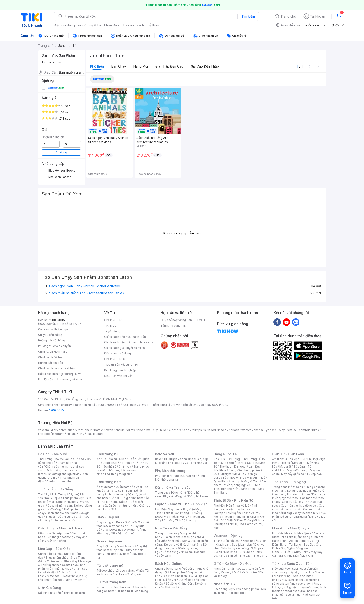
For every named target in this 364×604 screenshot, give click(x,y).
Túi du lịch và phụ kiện (178, 459)
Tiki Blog (110, 326)
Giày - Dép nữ (108, 517)
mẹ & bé (95, 25)
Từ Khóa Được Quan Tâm (292, 563)
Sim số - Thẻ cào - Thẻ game (248, 556)
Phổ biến (97, 66)
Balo (158, 459)
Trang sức (162, 492)
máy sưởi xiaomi (302, 583)
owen (109, 430)
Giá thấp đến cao (169, 66)
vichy (81, 434)
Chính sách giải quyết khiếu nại (125, 348)
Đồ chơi (80, 459)
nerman (234, 430)
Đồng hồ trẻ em (198, 496)
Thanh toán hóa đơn (227, 541)
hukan (71, 434)
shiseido (44, 434)
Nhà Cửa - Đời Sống (171, 528)
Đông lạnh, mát (66, 502)
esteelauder (67, 430)
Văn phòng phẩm (247, 589)
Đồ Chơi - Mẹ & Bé (53, 454)
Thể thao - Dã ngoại (233, 466)
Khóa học (249, 541)
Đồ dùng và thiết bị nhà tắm (182, 544)
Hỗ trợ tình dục (72, 576)
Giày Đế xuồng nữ (123, 533)
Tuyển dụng (112, 331)
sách (140, 25)
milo (163, 430)
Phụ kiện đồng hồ (175, 496)
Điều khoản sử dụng (118, 353)
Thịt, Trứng (59, 494)
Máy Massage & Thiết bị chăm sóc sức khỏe (65, 563)
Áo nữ (100, 459)
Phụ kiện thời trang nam (180, 478)
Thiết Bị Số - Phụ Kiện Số (233, 500)
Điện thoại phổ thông (59, 537)
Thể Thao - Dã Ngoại (289, 482)
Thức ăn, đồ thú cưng (59, 517)
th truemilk (85, 430)
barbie (99, 430)
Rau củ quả (53, 498)
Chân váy (125, 466)
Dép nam (118, 550)
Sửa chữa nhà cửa (174, 537)
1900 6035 (57, 410)
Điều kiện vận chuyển (118, 376)
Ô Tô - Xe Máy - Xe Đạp (233, 563)
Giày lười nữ (131, 530)
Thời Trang (249, 459)
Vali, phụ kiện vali (196, 463)
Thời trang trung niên (118, 474)
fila (89, 434)
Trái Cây (44, 494)
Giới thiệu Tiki (113, 320)
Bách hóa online (234, 478)
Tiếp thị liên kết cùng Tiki (121, 365)
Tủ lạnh (285, 463)
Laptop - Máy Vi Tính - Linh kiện (181, 504)
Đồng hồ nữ (178, 492)
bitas (316, 430)
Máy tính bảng (56, 541)
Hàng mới (141, 66)
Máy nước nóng (297, 470)
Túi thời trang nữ (110, 565)
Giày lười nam (106, 546)
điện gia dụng (64, 25)
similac (292, 430)
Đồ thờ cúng (171, 552)
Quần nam (122, 487)
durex (131, 430)
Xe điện (253, 569)
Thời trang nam (109, 482)
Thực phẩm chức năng (60, 557)
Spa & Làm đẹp (242, 544)
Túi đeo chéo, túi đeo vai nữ (115, 570)
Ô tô (236, 572)
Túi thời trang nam (111, 582)
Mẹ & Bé (239, 474)
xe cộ (82, 25)
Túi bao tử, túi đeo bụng (132, 591)
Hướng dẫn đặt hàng (52, 340)
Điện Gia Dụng (50, 588)
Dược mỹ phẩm (75, 580)
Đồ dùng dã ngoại (299, 491)
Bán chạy (119, 66)
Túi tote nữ (121, 574)
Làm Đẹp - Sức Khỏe (54, 549)
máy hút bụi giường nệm (297, 585)
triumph (197, 430)
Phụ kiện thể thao (298, 494)
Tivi (282, 470)
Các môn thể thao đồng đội (299, 505)
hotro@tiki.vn (73, 374)
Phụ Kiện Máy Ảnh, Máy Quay (292, 533)
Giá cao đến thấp (205, 66)
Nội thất (175, 541)
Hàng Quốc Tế (225, 454)
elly (155, 430)
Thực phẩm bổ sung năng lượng (299, 515)
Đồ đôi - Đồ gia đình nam (127, 498)
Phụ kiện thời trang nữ (169, 476)
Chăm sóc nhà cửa (63, 520)
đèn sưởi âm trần (291, 595)
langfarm (58, 434)
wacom (246, 430)
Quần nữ (125, 459)
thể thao (153, 25)
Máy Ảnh (307, 556)
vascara (43, 430)
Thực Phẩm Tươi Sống (56, 489)
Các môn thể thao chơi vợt (298, 507)
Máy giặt (285, 466)
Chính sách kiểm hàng (53, 352)
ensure (120, 430)
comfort (304, 430)
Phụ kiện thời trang (170, 471)
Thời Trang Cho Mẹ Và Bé (55, 459)
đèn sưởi (292, 569)
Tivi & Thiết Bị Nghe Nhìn (237, 487)
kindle (222, 430)
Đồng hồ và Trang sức (173, 487)
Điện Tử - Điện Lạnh (288, 454)
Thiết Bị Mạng (178, 517)
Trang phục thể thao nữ (288, 487)
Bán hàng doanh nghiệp (120, 370)
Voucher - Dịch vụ (228, 536)
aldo (186, 430)
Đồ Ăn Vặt (170, 580)
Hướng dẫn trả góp (51, 363)
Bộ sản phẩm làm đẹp (63, 578)
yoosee (271, 430)
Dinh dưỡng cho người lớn (62, 474)
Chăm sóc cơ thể (58, 561)
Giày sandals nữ (120, 526)
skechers (175, 430)
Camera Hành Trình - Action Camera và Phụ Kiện (298, 541)
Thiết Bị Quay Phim (296, 552)
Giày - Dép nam (109, 541)
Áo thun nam (105, 487)
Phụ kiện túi (139, 574)
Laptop (192, 520)
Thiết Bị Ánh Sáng (298, 537)
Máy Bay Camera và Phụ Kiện (297, 554)
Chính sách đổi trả (50, 357)
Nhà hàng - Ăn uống (236, 548)
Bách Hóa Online (169, 563)
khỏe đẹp (112, 25)
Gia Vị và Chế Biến (175, 576)
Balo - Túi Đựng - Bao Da (297, 544)
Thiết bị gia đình (74, 593)
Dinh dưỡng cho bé (59, 470)
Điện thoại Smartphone (54, 533)
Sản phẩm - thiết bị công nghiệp (240, 483)
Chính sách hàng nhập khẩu (57, 368)
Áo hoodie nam (115, 494)
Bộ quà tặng (174, 587)
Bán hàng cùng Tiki (174, 326)
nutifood (210, 430)
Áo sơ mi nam (123, 491)
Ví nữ (139, 570)
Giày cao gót (105, 522)
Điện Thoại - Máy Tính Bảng (61, 528)
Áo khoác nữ (128, 463)
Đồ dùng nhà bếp (50, 593)
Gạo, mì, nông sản (60, 505)
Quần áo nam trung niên (121, 505)
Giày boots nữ (112, 530)
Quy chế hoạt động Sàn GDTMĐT (183, 320)
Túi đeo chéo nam (120, 587)
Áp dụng (61, 152)
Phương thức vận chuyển (54, 346)
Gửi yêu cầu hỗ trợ (50, 335)
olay (282, 430)
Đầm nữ (112, 459)
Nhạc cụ (186, 552)
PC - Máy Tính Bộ (174, 520)
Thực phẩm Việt (73, 498)
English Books (237, 593)
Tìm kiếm (248, 16)
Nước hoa (53, 576)
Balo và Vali (165, 454)
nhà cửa (128, 25)
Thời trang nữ (107, 454)
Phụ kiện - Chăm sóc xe (230, 569)
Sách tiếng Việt (224, 589)
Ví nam (101, 587)
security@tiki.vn (71, 379)
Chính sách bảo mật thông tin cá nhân (129, 342)
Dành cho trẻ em (58, 513)
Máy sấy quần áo (293, 474)
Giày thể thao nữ (306, 513)
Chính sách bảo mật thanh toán (125, 337)
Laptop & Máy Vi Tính (245, 481)
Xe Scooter (249, 572)
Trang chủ (288, 16)
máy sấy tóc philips (301, 572)
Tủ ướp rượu (314, 474)
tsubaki (98, 434)
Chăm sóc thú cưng (168, 569)
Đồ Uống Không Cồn (179, 583)
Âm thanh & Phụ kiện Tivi (289, 459)
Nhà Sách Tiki (225, 584)
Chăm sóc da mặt (50, 554)
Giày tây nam (125, 546)
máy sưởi (278, 569)
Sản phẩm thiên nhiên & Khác (62, 567)
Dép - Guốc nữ (126, 522)
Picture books (51, 62)
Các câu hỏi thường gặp (54, 329)
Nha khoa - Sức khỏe (238, 552)
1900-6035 (57, 320)
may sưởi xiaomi (293, 580)
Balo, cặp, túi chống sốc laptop (182, 461)
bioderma (144, 430)
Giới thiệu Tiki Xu (115, 359)
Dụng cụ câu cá (291, 502)
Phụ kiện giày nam (117, 554)
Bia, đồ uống (53, 509)
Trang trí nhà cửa (166, 533)
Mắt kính (192, 476)
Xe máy (226, 572)
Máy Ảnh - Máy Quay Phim (294, 528)
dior (54, 430)
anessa (259, 430)
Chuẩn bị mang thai (59, 481)
